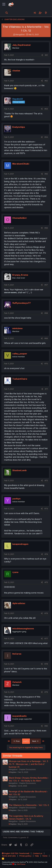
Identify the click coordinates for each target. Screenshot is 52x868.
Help (37, 856)
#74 (46, 554)
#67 (46, 285)
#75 (46, 582)
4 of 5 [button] (26, 741)
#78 (46, 664)
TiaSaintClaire (20, 379)
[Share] (42, 55)
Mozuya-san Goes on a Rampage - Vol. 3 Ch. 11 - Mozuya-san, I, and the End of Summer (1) (28, 764)
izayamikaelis (19, 716)
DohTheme (21, 864)
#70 (46, 364)
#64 (46, 137)
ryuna (15, 572)
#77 (46, 639)
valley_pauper (20, 354)
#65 (46, 174)
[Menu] (4, 4)
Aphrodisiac (19, 603)
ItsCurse (17, 654)
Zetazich (17, 682)
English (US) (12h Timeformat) (16, 853)
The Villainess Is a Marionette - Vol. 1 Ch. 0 (29, 805)
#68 (46, 313)
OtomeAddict (19, 218)
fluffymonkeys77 (21, 303)
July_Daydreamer (22, 45)
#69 (46, 338)
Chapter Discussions (27, 769)
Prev (16, 741)
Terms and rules (9, 856)
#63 (46, 109)
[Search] (7, 13)
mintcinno (17, 328)
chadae (16, 71)
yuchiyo (16, 499)
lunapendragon (20, 544)
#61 (46, 55)
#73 (46, 509)
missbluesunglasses (23, 629)
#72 (46, 481)
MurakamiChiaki (21, 164)
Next (36, 741)
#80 (46, 726)
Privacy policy (25, 856)
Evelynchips (19, 127)
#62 (46, 81)
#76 (46, 613)
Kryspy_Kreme (20, 275)
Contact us (38, 853)
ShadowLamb (19, 470)
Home (45, 856)
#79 (46, 692)
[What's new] (46, 13)
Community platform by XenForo (25, 862)
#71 (46, 389)
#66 (46, 228)
